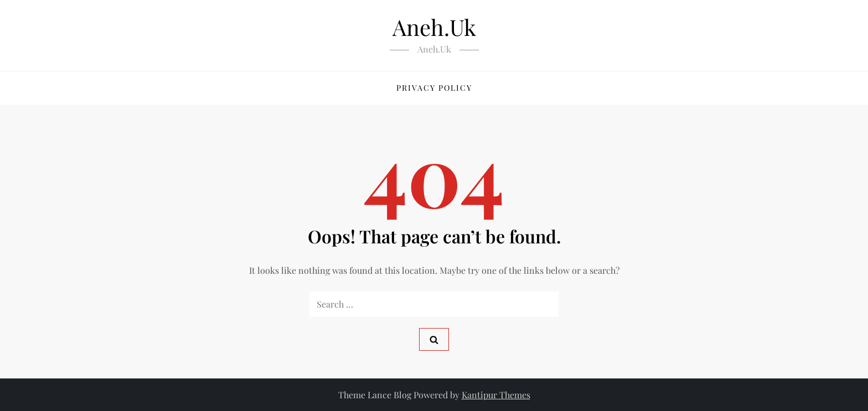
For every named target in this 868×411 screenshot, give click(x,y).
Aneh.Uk (434, 27)
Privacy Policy (434, 88)
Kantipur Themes (496, 395)
